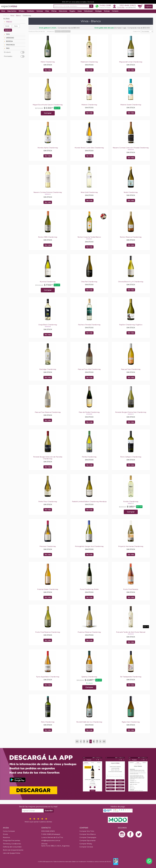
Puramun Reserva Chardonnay (89, 632)
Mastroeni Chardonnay (89, 62)
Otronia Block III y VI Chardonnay (131, 282)
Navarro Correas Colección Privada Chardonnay (131, 148)
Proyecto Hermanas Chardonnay (131, 546)
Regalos (72, 11)
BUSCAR (8, 30)
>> (104, 741)
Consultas (121, 7)
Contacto (115, 11)
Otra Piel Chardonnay (89, 282)
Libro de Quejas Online (12, 853)
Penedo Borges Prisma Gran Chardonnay (131, 412)
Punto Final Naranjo (131, 589)
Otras (47, 11)
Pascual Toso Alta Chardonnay (89, 369)
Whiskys (21, 11)
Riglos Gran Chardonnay (131, 722)
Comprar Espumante (88, 841)
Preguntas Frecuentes (11, 841)
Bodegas (98, 11)
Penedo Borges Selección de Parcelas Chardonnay (48, 458)
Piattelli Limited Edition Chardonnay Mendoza (89, 502)
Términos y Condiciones (12, 844)
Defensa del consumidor (12, 847)
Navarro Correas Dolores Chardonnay (48, 192)
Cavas (80, 11)
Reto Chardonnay (48, 722)
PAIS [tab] (7, 48)
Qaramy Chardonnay (89, 677)
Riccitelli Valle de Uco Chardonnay (89, 722)
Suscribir (49, 811)
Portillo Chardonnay (131, 502)
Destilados (30, 11)
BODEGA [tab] (8, 41)
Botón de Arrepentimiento (13, 850)
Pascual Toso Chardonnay (131, 369)
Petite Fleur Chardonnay (48, 502)
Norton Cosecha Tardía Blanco (89, 237)
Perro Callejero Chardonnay (131, 457)
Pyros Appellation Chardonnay (48, 677)
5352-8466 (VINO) (128, 5)
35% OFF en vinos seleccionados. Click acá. (78, 2)
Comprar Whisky (86, 844)
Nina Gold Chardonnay (89, 192)
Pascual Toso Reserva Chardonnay (48, 412)
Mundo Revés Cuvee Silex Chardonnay (89, 148)
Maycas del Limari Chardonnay (131, 62)
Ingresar (149, 6)
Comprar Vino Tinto (87, 831)
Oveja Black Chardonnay (48, 325)
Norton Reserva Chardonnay (131, 237)
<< (77, 741)
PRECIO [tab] (8, 22)
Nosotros (6, 837)
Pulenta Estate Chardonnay (48, 589)
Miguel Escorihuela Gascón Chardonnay (48, 105)
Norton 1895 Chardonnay (48, 237)
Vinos (3, 11)
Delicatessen (88, 11)
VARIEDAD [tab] (9, 38)
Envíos (5, 834)
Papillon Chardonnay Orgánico (131, 325)
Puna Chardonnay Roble (89, 589)
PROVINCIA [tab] (9, 45)
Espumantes (12, 11)
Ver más (48, 70)
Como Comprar (9, 831)
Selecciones (63, 11)
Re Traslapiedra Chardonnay (131, 677)
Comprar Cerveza (86, 847)
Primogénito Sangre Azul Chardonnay (89, 546)
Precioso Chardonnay (48, 546)
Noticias (107, 11)
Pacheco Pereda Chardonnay (89, 325)
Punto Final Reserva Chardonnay (48, 632)
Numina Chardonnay (48, 282)
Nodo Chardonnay (131, 192)
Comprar (48, 113)
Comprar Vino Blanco (88, 834)
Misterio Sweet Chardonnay (131, 105)
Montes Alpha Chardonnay (48, 148)
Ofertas (54, 11)
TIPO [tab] (7, 34)
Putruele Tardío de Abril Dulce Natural (131, 632)
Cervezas (40, 11)
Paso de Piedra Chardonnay (89, 412)
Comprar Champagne (88, 837)
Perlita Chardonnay (89, 457)
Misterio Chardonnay (89, 105)
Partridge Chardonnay (48, 369)
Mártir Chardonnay (48, 62)
